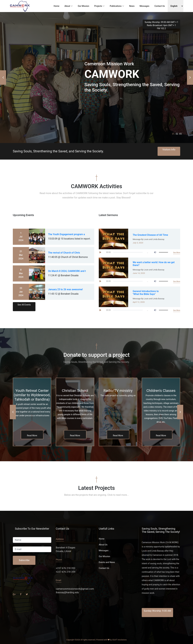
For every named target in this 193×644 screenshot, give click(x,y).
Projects (98, 6)
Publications (116, 6)
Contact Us (160, 6)
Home (57, 6)
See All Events (24, 305)
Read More (32, 436)
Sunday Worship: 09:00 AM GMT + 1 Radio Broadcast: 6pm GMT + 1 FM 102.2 (161, 25)
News (132, 6)
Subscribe (24, 560)
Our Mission (83, 6)
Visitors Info (169, 150)
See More (177, 253)
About (67, 6)
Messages (144, 6)
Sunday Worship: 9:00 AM (157, 611)
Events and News (107, 562)
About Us (103, 545)
